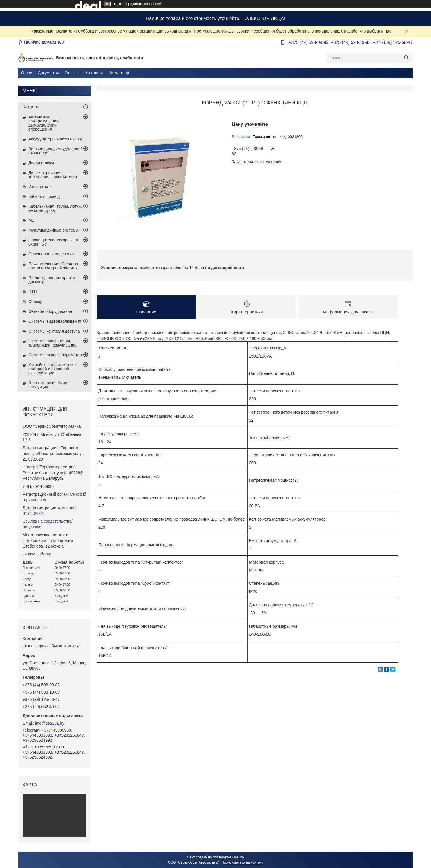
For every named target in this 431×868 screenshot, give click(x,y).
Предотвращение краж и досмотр (52, 280)
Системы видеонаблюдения (55, 321)
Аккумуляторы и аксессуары (55, 139)
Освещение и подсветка (51, 254)
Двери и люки (41, 163)
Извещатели (40, 187)
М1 (31, 220)
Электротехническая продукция (48, 385)
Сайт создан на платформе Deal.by (216, 857)
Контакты (94, 73)
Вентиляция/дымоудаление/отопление (55, 151)
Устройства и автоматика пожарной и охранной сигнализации (52, 369)
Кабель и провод (44, 196)
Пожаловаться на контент (242, 862)
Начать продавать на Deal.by (137, 4)
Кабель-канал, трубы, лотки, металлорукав (55, 208)
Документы (48, 73)
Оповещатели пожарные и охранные (53, 242)
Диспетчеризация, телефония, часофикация (53, 175)
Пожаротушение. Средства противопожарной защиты (54, 266)
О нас (27, 73)
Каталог (116, 73)
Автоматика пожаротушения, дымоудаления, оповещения (44, 123)
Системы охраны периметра (55, 355)
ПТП (33, 292)
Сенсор (35, 302)
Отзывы (72, 73)
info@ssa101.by (50, 723)
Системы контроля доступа (54, 331)
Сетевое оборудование (50, 311)
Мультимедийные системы (54, 230)
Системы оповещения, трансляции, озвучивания (52, 343)
